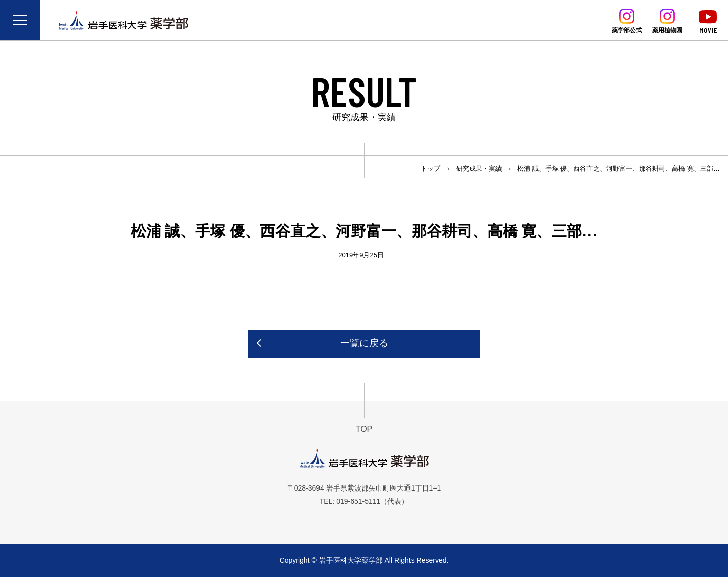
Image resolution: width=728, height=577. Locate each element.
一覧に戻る (364, 343)
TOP (364, 429)
